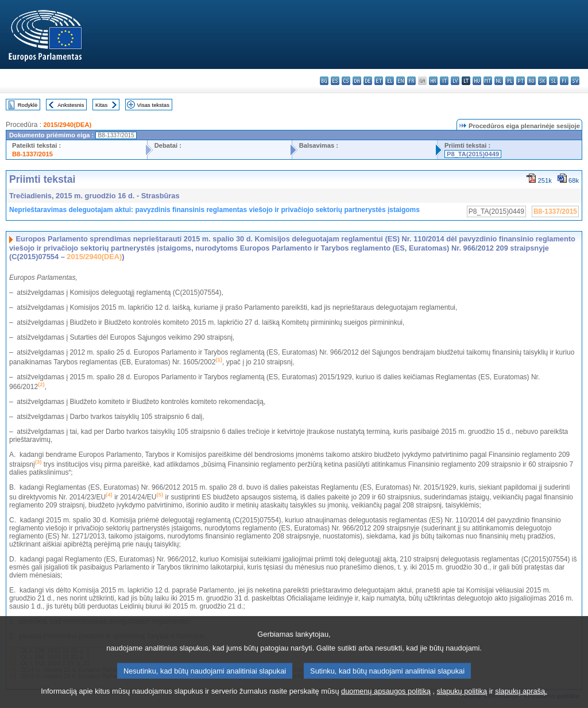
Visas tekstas (153, 105)
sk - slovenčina (542, 81)
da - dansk (357, 81)
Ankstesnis (71, 105)
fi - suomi (564, 81)
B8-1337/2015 (32, 154)
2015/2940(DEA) (67, 125)
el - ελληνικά (390, 81)
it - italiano (444, 81)
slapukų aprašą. (521, 700)
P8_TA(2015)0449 (473, 154)
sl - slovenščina (553, 81)
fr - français (411, 81)
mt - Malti (488, 81)
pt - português (521, 81)
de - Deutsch (368, 81)
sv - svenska (575, 81)
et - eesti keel (379, 81)
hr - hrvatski (433, 81)
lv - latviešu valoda (455, 81)
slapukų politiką (462, 700)
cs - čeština (346, 81)
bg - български (324, 81)
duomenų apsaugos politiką (386, 700)
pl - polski (510, 81)
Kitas (101, 105)
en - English (401, 81)
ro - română (531, 81)
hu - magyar (477, 81)
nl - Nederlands (499, 81)
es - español (335, 81)
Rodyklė (28, 105)
